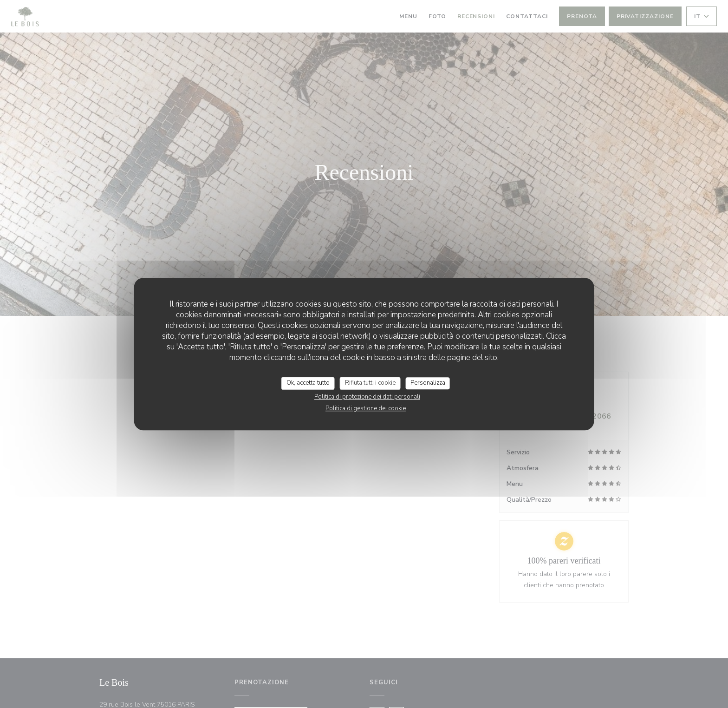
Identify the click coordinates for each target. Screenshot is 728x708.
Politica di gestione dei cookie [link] (366, 408)
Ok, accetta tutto (308, 383)
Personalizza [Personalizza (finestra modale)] (428, 383)
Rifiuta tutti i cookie (370, 383)
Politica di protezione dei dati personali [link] (367, 397)
